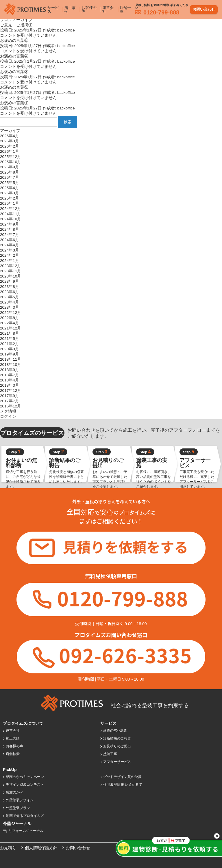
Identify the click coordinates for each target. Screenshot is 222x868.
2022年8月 (10, 318)
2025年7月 (10, 177)
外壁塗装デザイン (20, 800)
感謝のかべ (14, 792)
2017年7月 (10, 401)
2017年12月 (11, 391)
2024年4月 (10, 245)
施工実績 (13, 738)
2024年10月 (11, 219)
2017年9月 (10, 396)
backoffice (66, 30)
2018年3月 (10, 385)
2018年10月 (11, 365)
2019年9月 (10, 354)
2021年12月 (11, 328)
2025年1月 (10, 203)
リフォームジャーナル (26, 831)
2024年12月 (11, 209)
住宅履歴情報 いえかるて (123, 785)
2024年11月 (11, 214)
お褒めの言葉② (14, 87)
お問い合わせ (204, 8)
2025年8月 (10, 172)
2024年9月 (10, 224)
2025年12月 (11, 157)
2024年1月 (10, 261)
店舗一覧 (125, 8)
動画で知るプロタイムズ (25, 816)
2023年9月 (10, 281)
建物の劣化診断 (115, 731)
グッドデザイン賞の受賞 (122, 777)
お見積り (8, 848)
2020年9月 (10, 349)
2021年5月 (10, 339)
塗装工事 (110, 754)
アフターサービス (117, 762)
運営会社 (108, 8)
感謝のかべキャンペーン (25, 777)
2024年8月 (10, 229)
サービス (53, 8)
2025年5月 (10, 183)
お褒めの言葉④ (14, 56)
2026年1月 (10, 151)
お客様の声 (89, 8)
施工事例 (70, 8)
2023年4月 (10, 302)
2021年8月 (10, 333)
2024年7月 (10, 235)
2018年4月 (10, 380)
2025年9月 (10, 167)
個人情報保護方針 (41, 848)
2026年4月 (10, 136)
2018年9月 (10, 370)
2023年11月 (11, 271)
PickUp (10, 770)
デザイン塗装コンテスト (25, 785)
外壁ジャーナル (17, 824)
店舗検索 (13, 754)
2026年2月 (10, 146)
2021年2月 (10, 344)
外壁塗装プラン (18, 808)
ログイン (8, 417)
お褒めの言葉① (14, 103)
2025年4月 (10, 188)
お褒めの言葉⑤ (14, 41)
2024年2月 (10, 255)
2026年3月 (10, 141)
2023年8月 (10, 287)
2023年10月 (11, 276)
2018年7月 (10, 375)
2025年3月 (10, 193)
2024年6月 (10, 240)
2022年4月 (10, 323)
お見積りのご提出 (117, 746)
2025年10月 (11, 162)
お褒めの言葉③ (14, 72)
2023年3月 (10, 307)
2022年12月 (11, 313)
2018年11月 (11, 359)
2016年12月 (11, 406)
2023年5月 (10, 297)
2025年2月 (10, 198)
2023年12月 (11, 266)
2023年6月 (10, 292)
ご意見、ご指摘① (16, 25)
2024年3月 (10, 250)
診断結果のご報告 (117, 738)
